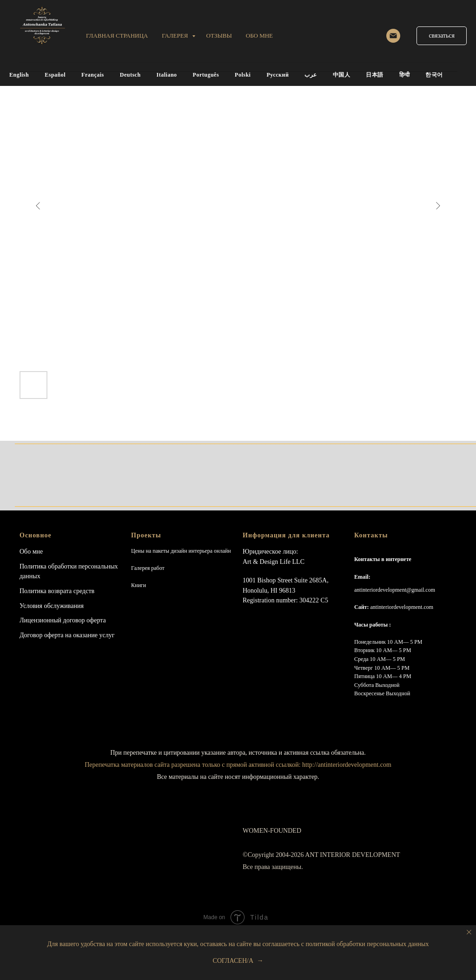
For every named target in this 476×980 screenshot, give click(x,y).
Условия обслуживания (52, 606)
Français (93, 75)
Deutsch (130, 75)
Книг (137, 585)
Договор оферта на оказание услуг (67, 635)
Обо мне (31, 552)
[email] (393, 36)
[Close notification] (469, 932)
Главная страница (117, 36)
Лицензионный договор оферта (63, 620)
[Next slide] (438, 206)
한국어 (434, 75)
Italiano (167, 75)
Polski (243, 75)
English (19, 75)
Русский (278, 75)
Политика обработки (48, 566)
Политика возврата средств (57, 591)
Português (206, 75)
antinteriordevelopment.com (402, 607)
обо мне (259, 36)
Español (55, 75)
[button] (442, 36)
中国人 (342, 75)
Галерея (175, 36)
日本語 (375, 75)
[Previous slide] (38, 206)
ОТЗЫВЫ (219, 36)
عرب (311, 75)
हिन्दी (405, 75)
